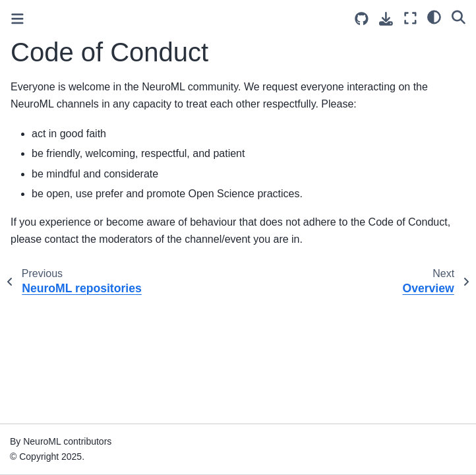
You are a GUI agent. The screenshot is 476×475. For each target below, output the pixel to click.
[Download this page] (386, 19)
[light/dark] (434, 16)
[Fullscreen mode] (410, 18)
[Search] (459, 16)
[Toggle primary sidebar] (17, 19)
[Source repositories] (362, 19)
